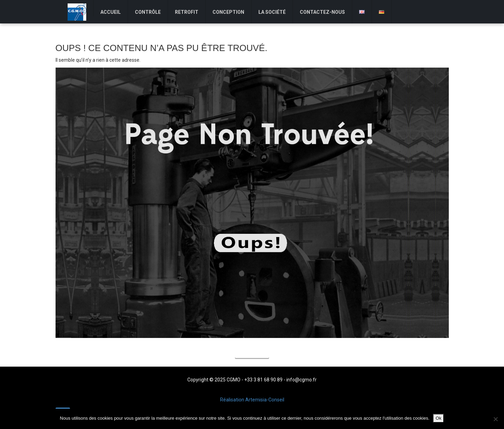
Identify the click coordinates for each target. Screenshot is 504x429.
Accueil (252, 353)
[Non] (495, 419)
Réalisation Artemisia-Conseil (252, 400)
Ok (439, 418)
